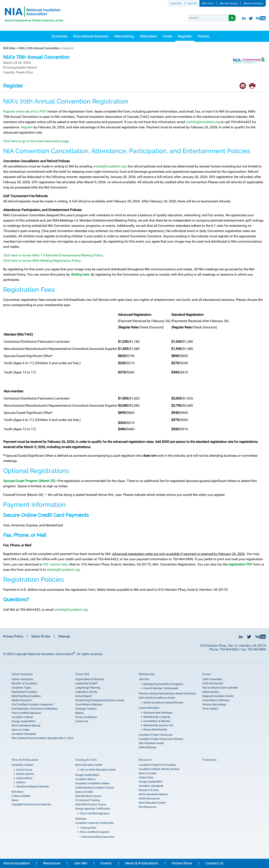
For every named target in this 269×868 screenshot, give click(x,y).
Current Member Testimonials (161, 688)
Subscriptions (24, 778)
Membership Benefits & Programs (163, 684)
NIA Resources (148, 807)
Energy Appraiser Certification (93, 809)
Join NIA (192, 3)
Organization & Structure (90, 679)
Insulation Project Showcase (156, 735)
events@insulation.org (71, 610)
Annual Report (84, 696)
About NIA (176, 3)
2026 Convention (212, 679)
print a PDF (38, 111)
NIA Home (208, 3)
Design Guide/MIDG (24, 721)
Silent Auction (211, 692)
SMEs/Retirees (148, 747)
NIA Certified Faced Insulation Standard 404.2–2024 (42, 738)
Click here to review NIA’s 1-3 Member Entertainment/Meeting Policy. (54, 255)
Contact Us (82, 721)
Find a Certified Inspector (95, 832)
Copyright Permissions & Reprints (31, 804)
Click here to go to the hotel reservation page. (36, 141)
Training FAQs (88, 828)
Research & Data (149, 790)
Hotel (167, 36)
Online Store (146, 777)
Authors (21, 782)
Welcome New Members (158, 713)
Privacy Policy (13, 636)
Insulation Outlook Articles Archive (159, 769)
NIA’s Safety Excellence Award (157, 698)
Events (207, 674)
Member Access (229, 3)
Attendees (148, 36)
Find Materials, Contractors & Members (35, 709)
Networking (124, 36)
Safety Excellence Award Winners (163, 703)
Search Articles (25, 774)
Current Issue (24, 770)
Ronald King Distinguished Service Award (100, 700)
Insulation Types (21, 688)
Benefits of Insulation (24, 683)
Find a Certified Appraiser (26, 713)
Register (185, 36)
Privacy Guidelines (86, 717)
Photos (204, 36)
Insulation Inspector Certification (95, 823)
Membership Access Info (158, 725)
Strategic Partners (86, 709)
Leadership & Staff (86, 683)
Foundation (210, 760)
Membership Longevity (157, 717)
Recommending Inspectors (98, 837)
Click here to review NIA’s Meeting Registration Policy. (42, 261)
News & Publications (25, 760)
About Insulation (22, 674)
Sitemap (64, 636)
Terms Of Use (41, 636)
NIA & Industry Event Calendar (220, 688)
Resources (145, 760)
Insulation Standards (24, 734)
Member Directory (253, 3)
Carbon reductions (22, 679)
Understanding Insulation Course (95, 788)
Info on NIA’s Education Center (98, 770)
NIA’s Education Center (89, 765)
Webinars (81, 819)
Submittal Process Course (91, 804)
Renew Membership (155, 729)
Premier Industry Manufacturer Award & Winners (167, 693)
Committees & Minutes (89, 704)
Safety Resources (149, 798)
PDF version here (55, 564)
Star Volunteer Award (151, 743)
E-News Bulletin (21, 796)
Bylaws (80, 713)
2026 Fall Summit (213, 683)
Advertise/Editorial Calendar (33, 786)
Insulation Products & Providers (157, 765)
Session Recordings (214, 704)
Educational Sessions (91, 36)
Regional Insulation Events (218, 696)
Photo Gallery (210, 709)
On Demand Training (87, 800)
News (15, 800)
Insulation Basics (86, 779)
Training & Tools (86, 760)
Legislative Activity (86, 692)
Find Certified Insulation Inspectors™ (33, 704)
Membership (147, 674)
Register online (14, 111)
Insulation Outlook (22, 717)
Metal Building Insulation (26, 696)
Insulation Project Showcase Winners (161, 739)
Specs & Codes (21, 730)
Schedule (59, 36)
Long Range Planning (88, 688)
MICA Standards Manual (26, 725)
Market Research (22, 700)
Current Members (149, 708)
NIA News (18, 792)
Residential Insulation (24, 692)
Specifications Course (88, 796)
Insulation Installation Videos (92, 783)
